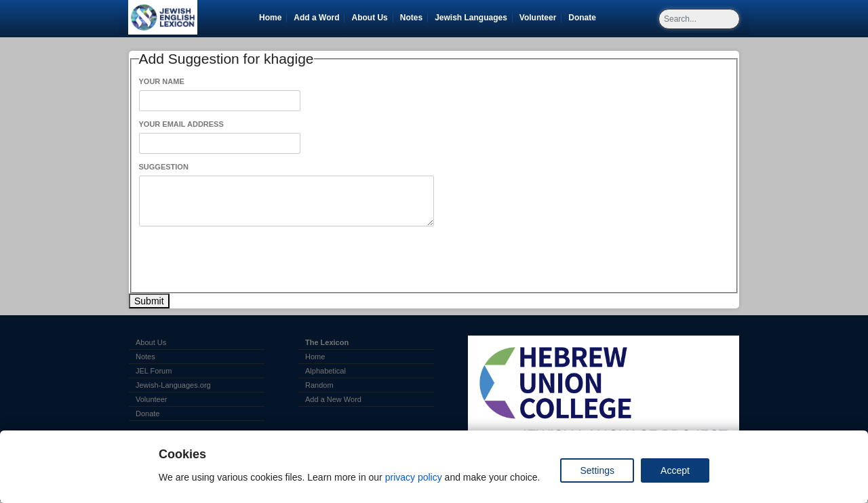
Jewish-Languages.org (173, 385)
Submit (149, 301)
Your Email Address (181, 124)
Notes (411, 18)
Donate (585, 18)
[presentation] (242, 260)
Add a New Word (333, 399)
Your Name (162, 81)
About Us (369, 18)
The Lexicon (327, 342)
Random (319, 385)
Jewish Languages (473, 18)
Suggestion (164, 167)
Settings (597, 470)
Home (270, 18)
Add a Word (316, 18)
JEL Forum (154, 371)
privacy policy (414, 477)
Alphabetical (325, 371)
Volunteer (540, 18)
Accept (675, 470)
